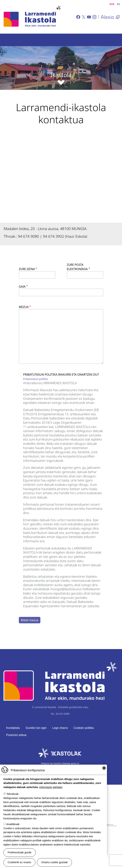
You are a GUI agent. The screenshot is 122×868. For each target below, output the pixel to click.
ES (118, 4)
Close (104, 768)
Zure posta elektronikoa (77, 267)
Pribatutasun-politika (36, 379)
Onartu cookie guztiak (54, 862)
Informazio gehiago (51, 787)
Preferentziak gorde (20, 852)
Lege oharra (60, 728)
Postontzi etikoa (16, 735)
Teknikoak (13, 794)
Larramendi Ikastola (32, 17)
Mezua (24, 307)
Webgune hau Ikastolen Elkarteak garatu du (60, 763)
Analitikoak (13, 824)
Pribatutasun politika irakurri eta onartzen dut (61, 375)
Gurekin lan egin (36, 728)
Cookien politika (84, 728)
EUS (112, 4)
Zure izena (27, 269)
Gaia (22, 287)
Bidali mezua (30, 620)
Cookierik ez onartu (19, 862)
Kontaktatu (13, 728)
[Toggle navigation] (114, 40)
